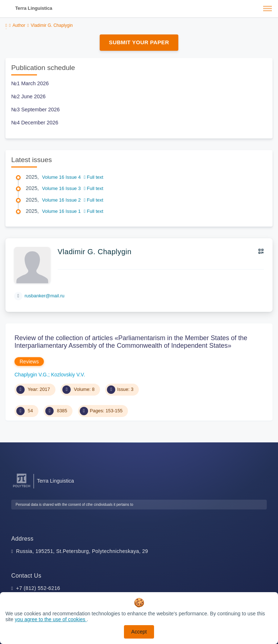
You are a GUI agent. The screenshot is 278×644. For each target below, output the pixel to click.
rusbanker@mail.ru (45, 296)
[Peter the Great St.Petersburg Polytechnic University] (22, 488)
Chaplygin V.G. (31, 375)
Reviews (29, 362)
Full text (94, 177)
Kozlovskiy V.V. (68, 375)
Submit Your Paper (139, 42)
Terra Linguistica (34, 8)
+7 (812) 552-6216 (38, 588)
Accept (139, 632)
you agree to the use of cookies (51, 619)
